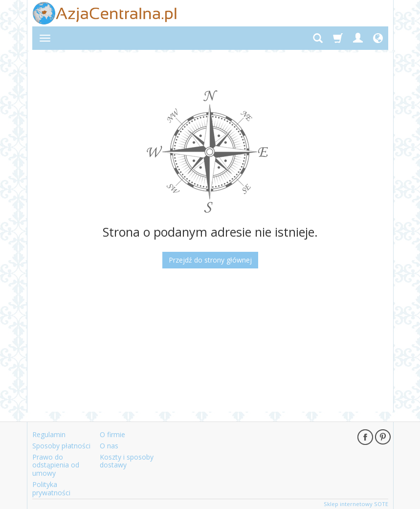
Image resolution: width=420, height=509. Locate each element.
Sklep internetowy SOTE (356, 504)
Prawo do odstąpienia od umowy (56, 465)
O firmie (112, 434)
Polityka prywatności (51, 488)
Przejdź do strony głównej (210, 260)
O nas (109, 446)
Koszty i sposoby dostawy (127, 461)
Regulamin (49, 434)
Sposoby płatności (61, 446)
